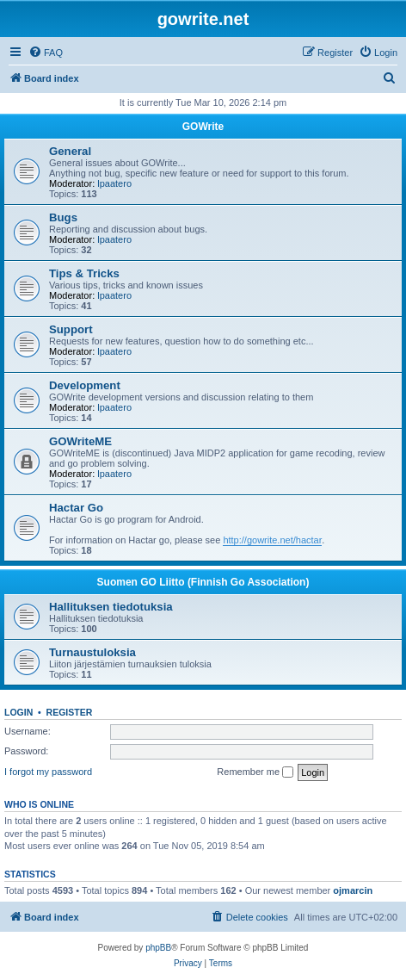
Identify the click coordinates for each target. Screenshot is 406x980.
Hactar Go (76, 508)
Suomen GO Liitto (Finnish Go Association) (203, 582)
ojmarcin (353, 890)
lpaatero (114, 183)
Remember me (255, 772)
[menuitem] (46, 53)
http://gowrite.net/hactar (272, 540)
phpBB (158, 948)
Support (71, 329)
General (70, 151)
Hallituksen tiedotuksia (111, 607)
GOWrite (203, 127)
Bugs (63, 217)
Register (70, 712)
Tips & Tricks (84, 273)
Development (85, 385)
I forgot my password (48, 772)
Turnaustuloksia (92, 652)
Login (18, 712)
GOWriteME (80, 441)
